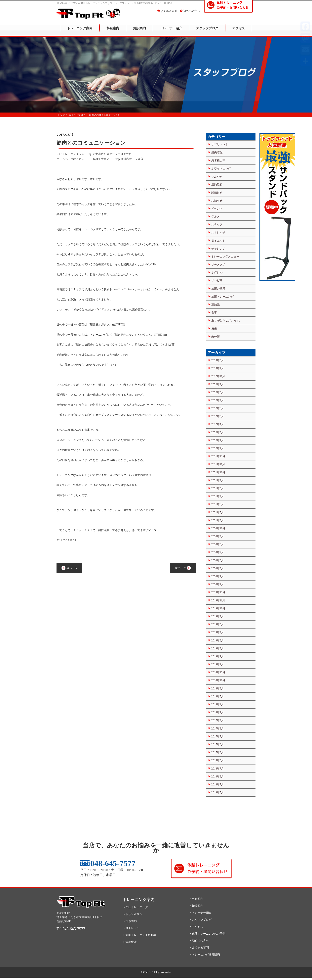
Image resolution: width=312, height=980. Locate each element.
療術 (214, 329)
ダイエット (218, 241)
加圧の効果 (218, 289)
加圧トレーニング (222, 297)
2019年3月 (218, 649)
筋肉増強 (217, 152)
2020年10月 (218, 528)
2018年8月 (218, 689)
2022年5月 (218, 416)
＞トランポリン (133, 914)
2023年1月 (218, 368)
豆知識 (215, 305)
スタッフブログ (207, 31)
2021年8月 (218, 488)
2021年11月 (218, 464)
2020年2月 (218, 576)
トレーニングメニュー (225, 257)
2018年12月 (218, 672)
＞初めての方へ (199, 941)
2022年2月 (218, 440)
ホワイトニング (221, 169)
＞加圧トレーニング (135, 907)
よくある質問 (167, 14)
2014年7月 (218, 769)
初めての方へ (190, 14)
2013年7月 (218, 785)
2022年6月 (218, 408)
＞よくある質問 (199, 948)
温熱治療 (217, 185)
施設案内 (139, 31)
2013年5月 (218, 793)
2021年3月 (218, 520)
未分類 (215, 337)
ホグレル (217, 273)
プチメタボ (218, 265)
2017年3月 (218, 752)
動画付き (217, 192)
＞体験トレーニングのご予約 (207, 934)
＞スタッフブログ (200, 920)
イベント (217, 209)
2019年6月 (218, 641)
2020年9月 (218, 536)
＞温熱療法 (130, 942)
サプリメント (220, 144)
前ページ (69, 568)
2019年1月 (218, 664)
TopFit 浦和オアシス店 (129, 159)
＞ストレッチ (131, 928)
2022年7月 (218, 400)
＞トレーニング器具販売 (205, 955)
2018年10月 (218, 680)
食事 (214, 313)
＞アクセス (196, 927)
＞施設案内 (196, 906)
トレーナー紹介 (171, 31)
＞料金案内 (196, 899)
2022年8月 (218, 392)
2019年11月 (218, 601)
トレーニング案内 (80, 31)
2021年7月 (218, 496)
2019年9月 (218, 616)
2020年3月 (218, 568)
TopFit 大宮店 (101, 159)
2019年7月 (218, 632)
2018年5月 (218, 697)
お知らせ (217, 201)
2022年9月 (218, 384)
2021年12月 (218, 456)
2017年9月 (218, 720)
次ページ (183, 568)
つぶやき (217, 177)
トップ (61, 115)
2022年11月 (218, 376)
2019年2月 (218, 656)
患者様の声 (218, 161)
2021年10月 (218, 472)
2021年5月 (218, 513)
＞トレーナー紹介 (200, 913)
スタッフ (217, 225)
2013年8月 (218, 777)
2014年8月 (218, 760)
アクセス (239, 31)
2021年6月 (218, 504)
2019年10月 (218, 608)
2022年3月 (218, 432)
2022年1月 (218, 448)
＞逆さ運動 (130, 921)
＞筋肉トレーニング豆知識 (139, 935)
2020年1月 (218, 584)
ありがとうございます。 (227, 321)
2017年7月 (218, 737)
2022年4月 (218, 424)
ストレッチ (218, 233)
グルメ (215, 217)
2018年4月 (218, 704)
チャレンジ (218, 249)
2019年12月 (218, 592)
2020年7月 (218, 552)
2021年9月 (218, 480)
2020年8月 (218, 544)
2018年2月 (218, 712)
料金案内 (113, 31)
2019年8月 (218, 624)
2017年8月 (218, 729)
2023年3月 (218, 360)
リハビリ (217, 280)
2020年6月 (218, 560)
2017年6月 (218, 745)
